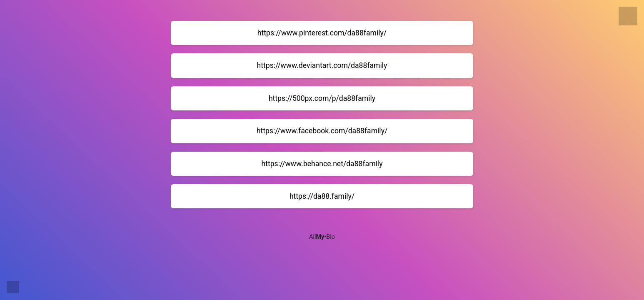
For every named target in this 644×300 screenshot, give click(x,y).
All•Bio (322, 237)
